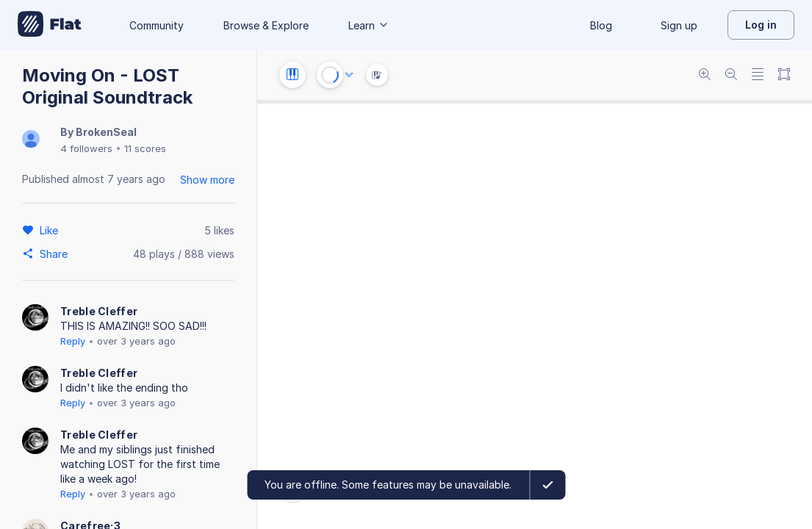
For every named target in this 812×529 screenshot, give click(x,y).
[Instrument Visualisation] (377, 75)
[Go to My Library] (50, 25)
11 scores (145, 148)
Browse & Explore (266, 25)
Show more (207, 180)
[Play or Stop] (330, 75)
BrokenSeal (106, 132)
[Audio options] (349, 75)
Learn (369, 25)
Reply (73, 341)
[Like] (51, 230)
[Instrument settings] (292, 75)
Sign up (679, 25)
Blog (601, 25)
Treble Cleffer (99, 311)
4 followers (86, 148)
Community (157, 25)
